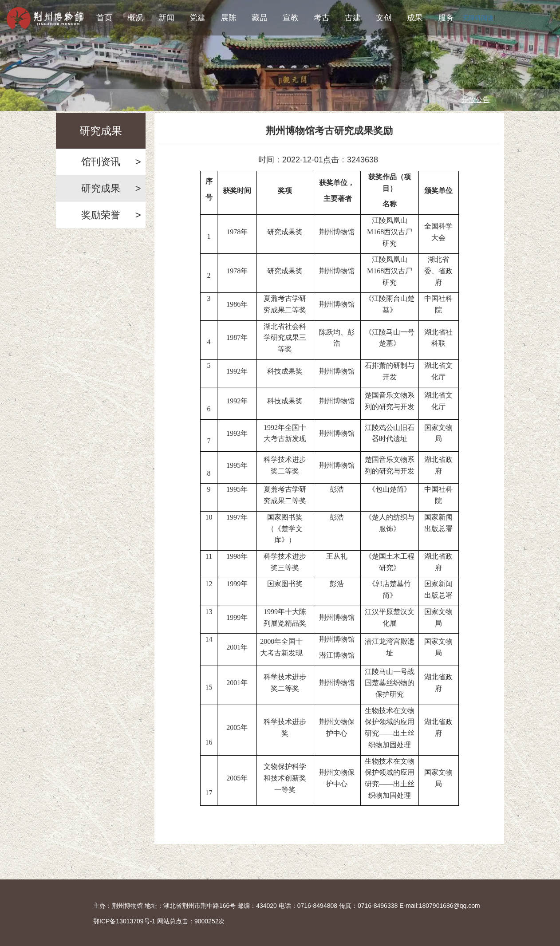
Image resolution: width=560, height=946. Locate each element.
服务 (446, 18)
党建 (197, 18)
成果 (415, 18)
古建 (353, 18)
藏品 (260, 18)
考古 (322, 18)
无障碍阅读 (478, 18)
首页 (104, 18)
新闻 (166, 18)
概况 (135, 18)
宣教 (291, 18)
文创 (384, 18)
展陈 (229, 18)
